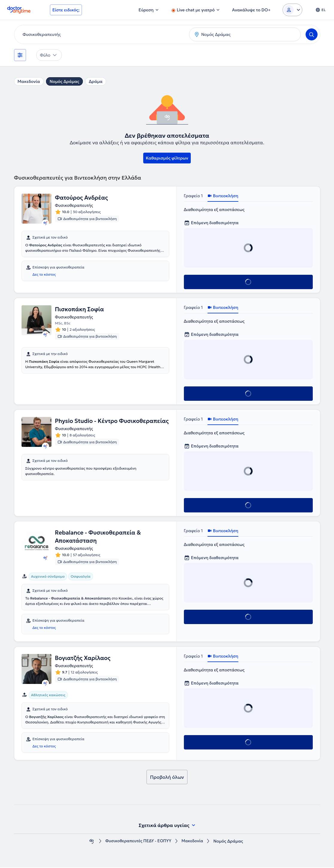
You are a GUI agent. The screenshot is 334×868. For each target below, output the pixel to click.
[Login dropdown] (292, 10)
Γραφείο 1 (193, 196)
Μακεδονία (29, 81)
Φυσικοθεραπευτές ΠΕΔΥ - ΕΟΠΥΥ (138, 842)
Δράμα (96, 81)
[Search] (312, 34)
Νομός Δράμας (64, 81)
